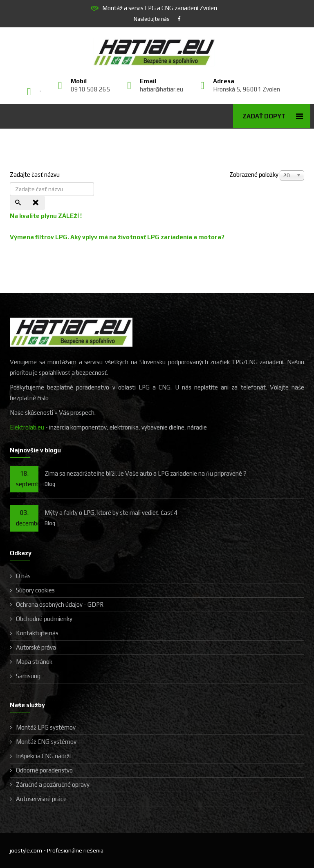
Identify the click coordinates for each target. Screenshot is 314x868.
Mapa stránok (34, 662)
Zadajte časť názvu (35, 175)
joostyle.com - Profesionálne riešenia (57, 850)
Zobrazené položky (254, 175)
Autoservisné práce (41, 799)
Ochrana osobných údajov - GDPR (60, 604)
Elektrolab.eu (27, 427)
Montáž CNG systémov (46, 742)
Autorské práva (36, 647)
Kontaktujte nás (37, 633)
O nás (23, 576)
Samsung (28, 676)
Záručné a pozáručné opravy (53, 785)
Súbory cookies (35, 590)
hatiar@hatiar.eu (161, 89)
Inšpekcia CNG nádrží (43, 756)
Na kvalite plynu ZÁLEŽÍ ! (46, 216)
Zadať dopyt (264, 116)
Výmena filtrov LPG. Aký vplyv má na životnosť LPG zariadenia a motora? (117, 237)
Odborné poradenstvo (44, 770)
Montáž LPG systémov (46, 727)
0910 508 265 (90, 89)
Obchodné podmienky (44, 619)
